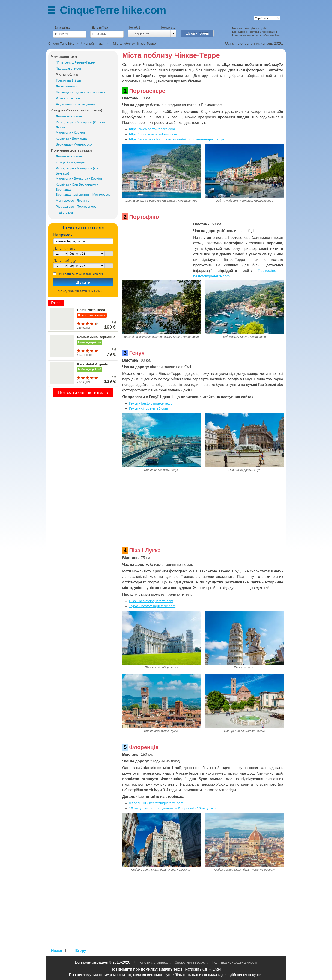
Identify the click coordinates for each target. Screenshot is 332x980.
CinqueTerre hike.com (113, 10)
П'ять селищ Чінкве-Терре (75, 62)
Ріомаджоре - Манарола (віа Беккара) (77, 171)
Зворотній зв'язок (190, 962)
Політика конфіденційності (234, 962)
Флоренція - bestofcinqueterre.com (156, 803)
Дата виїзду (100, 28)
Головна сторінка (153, 962)
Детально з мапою (70, 116)
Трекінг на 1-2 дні (69, 80)
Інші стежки (64, 213)
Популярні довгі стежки (71, 150)
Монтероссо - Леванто (73, 201)
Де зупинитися (67, 86)
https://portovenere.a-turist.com (153, 134)
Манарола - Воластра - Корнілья (80, 178)
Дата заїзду (62, 28)
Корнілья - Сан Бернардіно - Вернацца (77, 187)
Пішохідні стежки (68, 68)
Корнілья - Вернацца (71, 138)
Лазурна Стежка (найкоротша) (77, 110)
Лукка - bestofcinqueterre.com (152, 606)
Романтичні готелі (69, 98)
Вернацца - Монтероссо (74, 144)
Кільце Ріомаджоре (70, 162)
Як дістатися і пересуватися (77, 104)
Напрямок (63, 235)
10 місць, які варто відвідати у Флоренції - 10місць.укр (172, 808)
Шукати (83, 282)
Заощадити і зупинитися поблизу (80, 92)
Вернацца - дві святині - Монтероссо (83, 195)
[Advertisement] (157, 250)
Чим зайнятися (64, 56)
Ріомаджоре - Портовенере (76, 207)
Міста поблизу (67, 74)
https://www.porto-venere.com (152, 129)
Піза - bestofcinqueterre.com (151, 601)
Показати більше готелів (83, 392)
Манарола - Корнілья (71, 132)
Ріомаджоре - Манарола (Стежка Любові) (80, 125)
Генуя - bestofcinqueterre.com (152, 403)
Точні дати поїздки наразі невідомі (80, 274)
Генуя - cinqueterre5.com (148, 408)
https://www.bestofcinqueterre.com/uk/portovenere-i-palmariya (177, 139)
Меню (54, 11)
